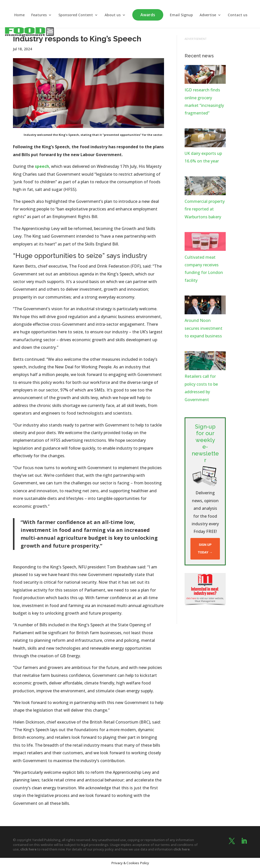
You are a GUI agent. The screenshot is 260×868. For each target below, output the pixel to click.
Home (19, 15)
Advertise (208, 15)
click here (28, 849)
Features (39, 15)
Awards (148, 15)
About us (113, 15)
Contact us (238, 15)
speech (42, 166)
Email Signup (181, 15)
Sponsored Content (76, 15)
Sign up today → (205, 548)
